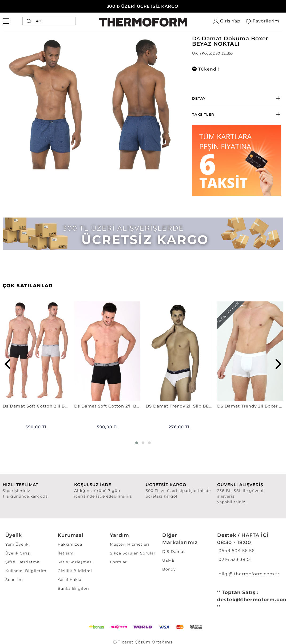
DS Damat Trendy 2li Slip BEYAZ (179, 406)
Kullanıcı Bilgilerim (26, 571)
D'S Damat (174, 552)
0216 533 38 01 (235, 559)
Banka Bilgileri (73, 588)
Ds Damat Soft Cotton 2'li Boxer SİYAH (107, 406)
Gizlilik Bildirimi (75, 571)
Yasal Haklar (70, 580)
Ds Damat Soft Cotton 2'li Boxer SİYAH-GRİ (36, 406)
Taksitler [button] (203, 114)
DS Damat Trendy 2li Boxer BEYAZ (250, 406)
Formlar (118, 562)
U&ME (168, 560)
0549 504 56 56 (236, 551)
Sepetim (14, 580)
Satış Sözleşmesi (75, 562)
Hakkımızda (70, 544)
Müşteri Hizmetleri (130, 544)
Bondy (169, 569)
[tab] (237, 98)
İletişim (66, 553)
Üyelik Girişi (18, 553)
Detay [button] (199, 98)
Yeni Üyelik (17, 544)
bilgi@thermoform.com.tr (248, 574)
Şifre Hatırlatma (22, 562)
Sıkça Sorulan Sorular (133, 553)
